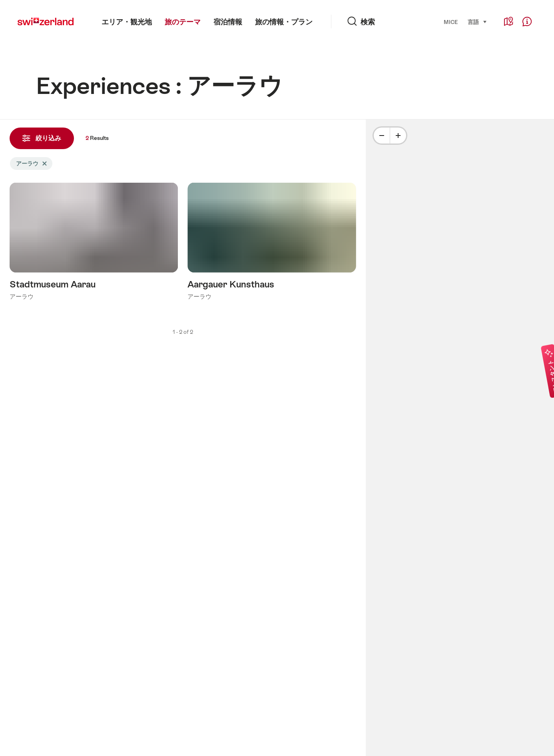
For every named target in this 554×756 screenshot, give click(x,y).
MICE (451, 22)
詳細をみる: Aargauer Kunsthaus (272, 244)
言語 (477, 22)
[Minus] (382, 136)
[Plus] (398, 136)
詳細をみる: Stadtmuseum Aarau (94, 244)
